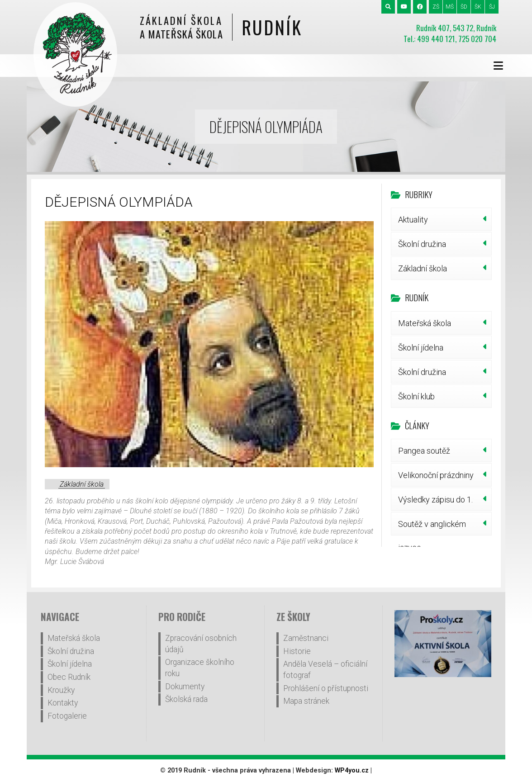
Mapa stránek (306, 701)
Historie (297, 651)
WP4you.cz (352, 770)
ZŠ (436, 7)
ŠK (478, 7)
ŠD (464, 7)
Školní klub (416, 396)
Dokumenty (185, 687)
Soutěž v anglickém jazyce (432, 527)
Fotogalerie (67, 716)
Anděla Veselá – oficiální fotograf (325, 670)
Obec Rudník (69, 677)
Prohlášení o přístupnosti (326, 688)
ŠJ (492, 7)
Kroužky (61, 690)
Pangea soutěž (424, 451)
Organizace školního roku (200, 668)
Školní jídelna (421, 348)
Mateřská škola (425, 323)
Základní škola (82, 484)
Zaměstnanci (306, 638)
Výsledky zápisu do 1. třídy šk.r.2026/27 (435, 503)
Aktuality (413, 220)
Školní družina (422, 244)
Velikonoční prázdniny (436, 475)
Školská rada (186, 699)
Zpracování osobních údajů (201, 644)
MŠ (450, 7)
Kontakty (63, 703)
